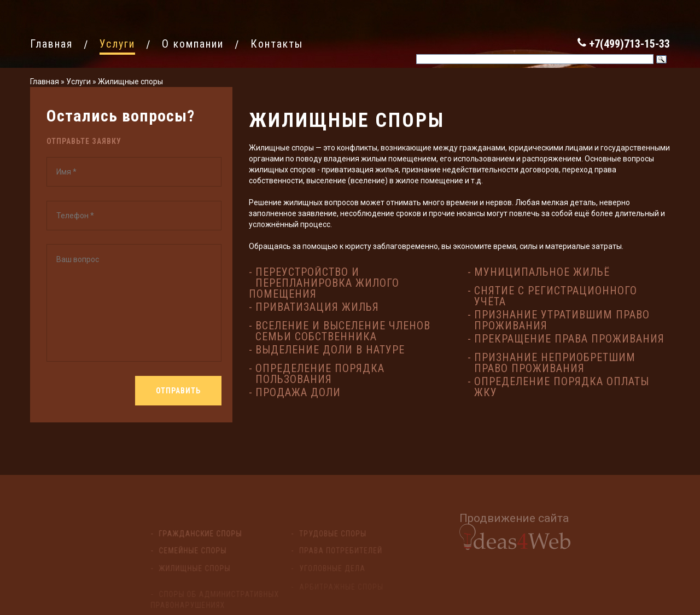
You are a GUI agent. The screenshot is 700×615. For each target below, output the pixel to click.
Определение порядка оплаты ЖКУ (562, 387)
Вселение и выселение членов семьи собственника (343, 331)
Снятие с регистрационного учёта (556, 296)
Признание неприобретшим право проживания (555, 363)
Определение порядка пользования (320, 374)
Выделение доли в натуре (330, 350)
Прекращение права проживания (569, 339)
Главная (45, 82)
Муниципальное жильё (542, 272)
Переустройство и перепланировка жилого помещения (324, 283)
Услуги (78, 82)
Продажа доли (298, 392)
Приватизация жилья (317, 307)
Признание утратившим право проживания (562, 320)
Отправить (178, 391)
